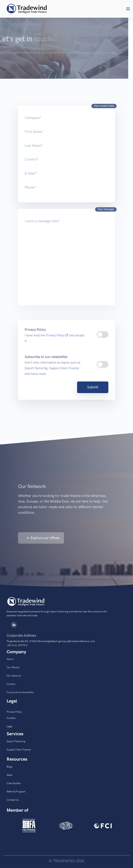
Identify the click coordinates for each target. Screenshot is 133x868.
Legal (9, 726)
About (10, 659)
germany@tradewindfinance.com (77, 641)
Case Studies (14, 783)
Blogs (10, 767)
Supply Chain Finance (19, 750)
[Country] (66, 159)
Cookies (11, 718)
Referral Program (16, 792)
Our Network (14, 676)
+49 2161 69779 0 (17, 645)
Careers (11, 684)
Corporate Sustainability (20, 692)
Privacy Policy (57, 335)
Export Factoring (16, 741)
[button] (128, 9)
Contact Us (13, 800)
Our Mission (13, 667)
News (10, 775)
